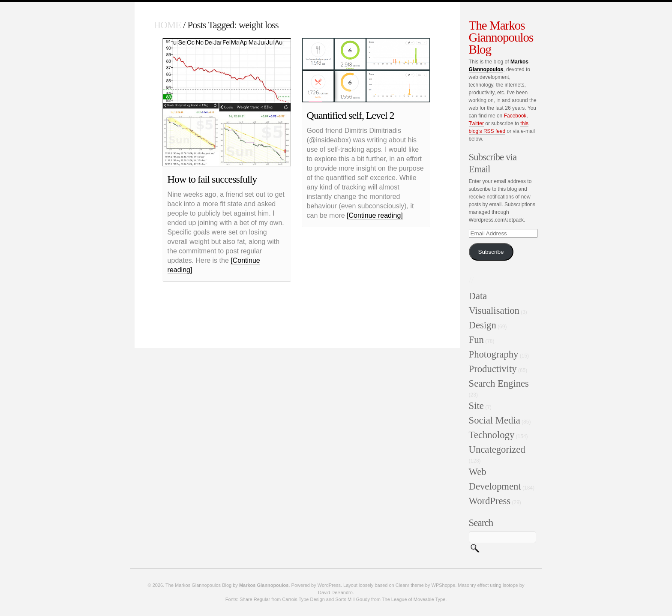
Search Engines (499, 383)
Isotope (510, 585)
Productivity (493, 369)
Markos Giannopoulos (264, 585)
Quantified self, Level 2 (351, 115)
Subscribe (491, 252)
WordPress (490, 501)
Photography (494, 354)
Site (476, 406)
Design (483, 325)
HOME (168, 25)
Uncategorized (497, 449)
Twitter (476, 123)
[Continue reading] (375, 215)
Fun (476, 340)
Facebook (515, 116)
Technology (492, 435)
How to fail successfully (212, 179)
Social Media (495, 420)
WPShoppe (444, 585)
